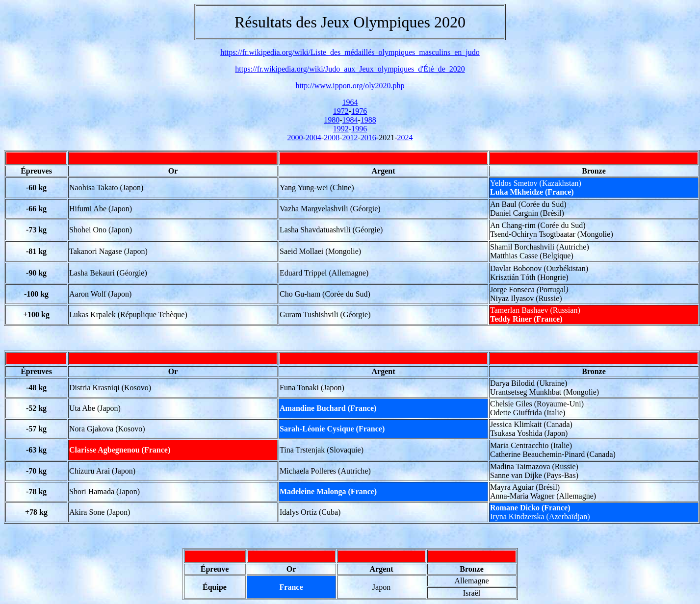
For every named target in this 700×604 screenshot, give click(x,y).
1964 (350, 102)
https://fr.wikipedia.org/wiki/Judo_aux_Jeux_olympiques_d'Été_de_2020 (350, 69)
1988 (368, 120)
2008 (332, 138)
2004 (313, 138)
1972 (341, 111)
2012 (350, 138)
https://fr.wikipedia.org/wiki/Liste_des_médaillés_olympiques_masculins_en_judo (350, 52)
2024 (405, 138)
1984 (350, 120)
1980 (332, 120)
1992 (341, 129)
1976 (359, 111)
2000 (295, 138)
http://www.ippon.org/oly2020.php (350, 86)
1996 (359, 129)
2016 (368, 138)
